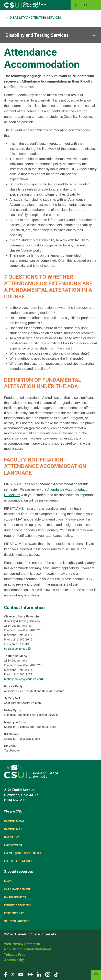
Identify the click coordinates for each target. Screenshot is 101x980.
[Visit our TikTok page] (56, 974)
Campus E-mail (15, 821)
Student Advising (17, 921)
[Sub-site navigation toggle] (50, 35)
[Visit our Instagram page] (48, 974)
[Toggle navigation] (96, 5)
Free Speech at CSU (18, 861)
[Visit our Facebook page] (6, 974)
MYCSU (9, 881)
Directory (12, 837)
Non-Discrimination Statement (27, 949)
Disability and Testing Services (35, 18)
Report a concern (17, 905)
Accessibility (14, 960)
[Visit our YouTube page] (21, 974)
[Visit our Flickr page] (30, 974)
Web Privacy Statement (22, 944)
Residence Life (14, 913)
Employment (13, 845)
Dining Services (15, 897)
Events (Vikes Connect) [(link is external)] (23, 853)
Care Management (17, 889)
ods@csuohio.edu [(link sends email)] (17, 649)
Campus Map (13, 829)
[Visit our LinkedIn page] (39, 974)
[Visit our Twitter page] (13, 974)
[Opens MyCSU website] (76, 5)
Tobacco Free (15, 955)
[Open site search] (86, 5)
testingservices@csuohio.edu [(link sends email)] (25, 679)
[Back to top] (96, 975)
